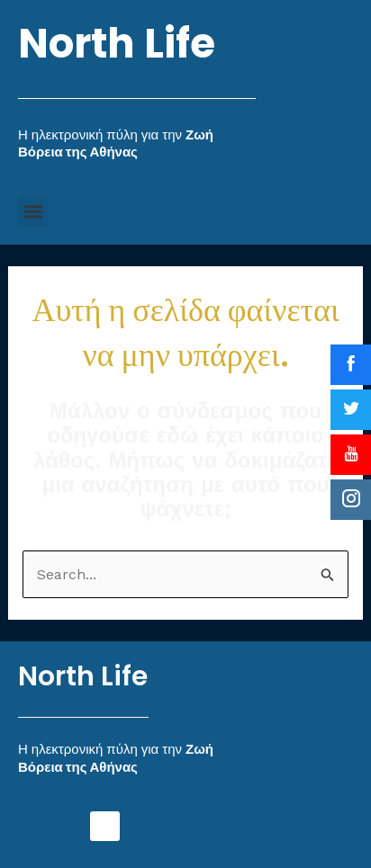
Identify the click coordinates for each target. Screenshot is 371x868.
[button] (33, 212)
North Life (117, 44)
